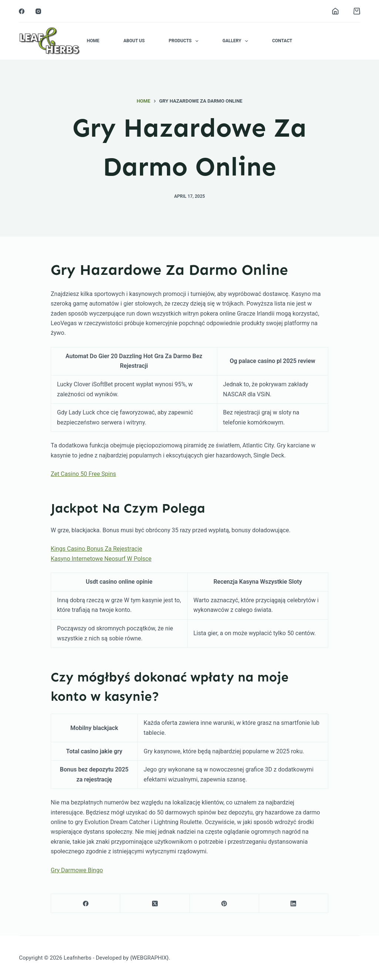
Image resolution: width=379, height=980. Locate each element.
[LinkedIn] (294, 904)
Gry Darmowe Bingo (77, 870)
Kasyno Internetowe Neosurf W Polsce (101, 559)
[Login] (335, 11)
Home (93, 41)
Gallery (237, 41)
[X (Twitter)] (155, 904)
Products (185, 41)
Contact (282, 41)
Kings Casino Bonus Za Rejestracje (96, 549)
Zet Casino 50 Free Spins (83, 474)
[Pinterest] (224, 904)
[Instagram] (38, 11)
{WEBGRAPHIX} (149, 958)
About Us (134, 41)
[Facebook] (22, 11)
